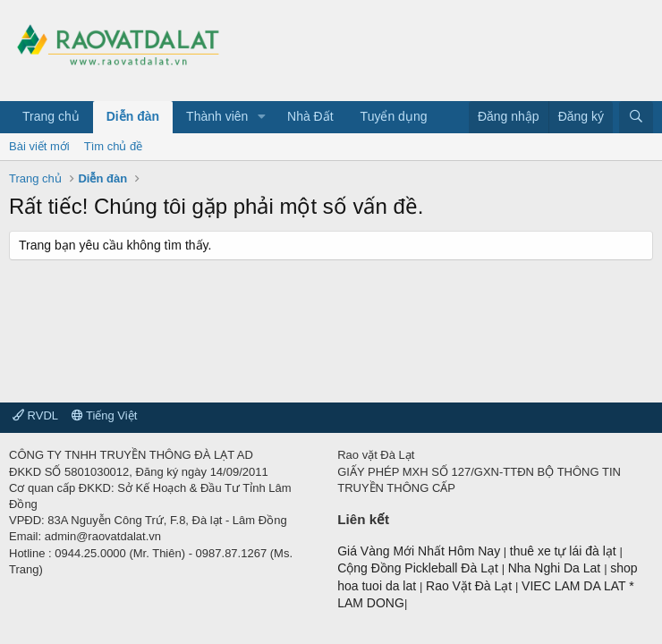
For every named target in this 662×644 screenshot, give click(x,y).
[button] (262, 117)
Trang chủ (51, 116)
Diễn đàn (133, 116)
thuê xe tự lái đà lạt (565, 551)
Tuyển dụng (394, 116)
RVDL (35, 415)
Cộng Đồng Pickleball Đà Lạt (420, 568)
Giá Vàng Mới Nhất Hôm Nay (419, 551)
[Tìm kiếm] (636, 117)
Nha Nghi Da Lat (556, 568)
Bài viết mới (39, 146)
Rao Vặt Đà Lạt (471, 586)
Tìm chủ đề (114, 146)
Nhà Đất (310, 116)
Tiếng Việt (105, 415)
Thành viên (217, 116)
